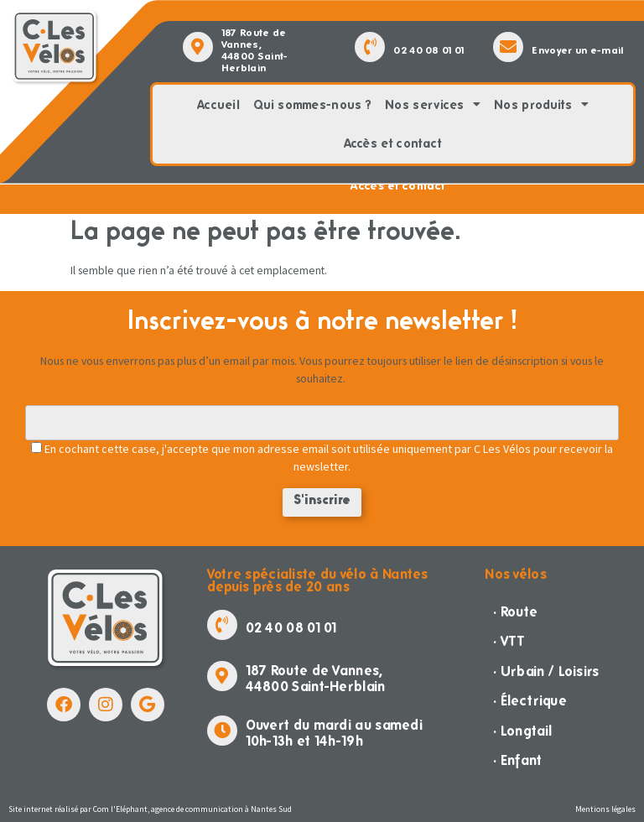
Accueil (218, 105)
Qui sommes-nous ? (312, 105)
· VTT (509, 641)
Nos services (433, 105)
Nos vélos (516, 574)
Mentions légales (605, 809)
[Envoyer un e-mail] (508, 47)
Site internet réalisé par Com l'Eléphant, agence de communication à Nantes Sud (150, 809)
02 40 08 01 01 (428, 50)
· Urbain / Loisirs (546, 671)
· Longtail (522, 731)
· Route (515, 612)
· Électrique (530, 701)
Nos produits (541, 105)
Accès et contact (393, 143)
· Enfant (517, 760)
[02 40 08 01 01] (370, 47)
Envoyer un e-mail (577, 50)
